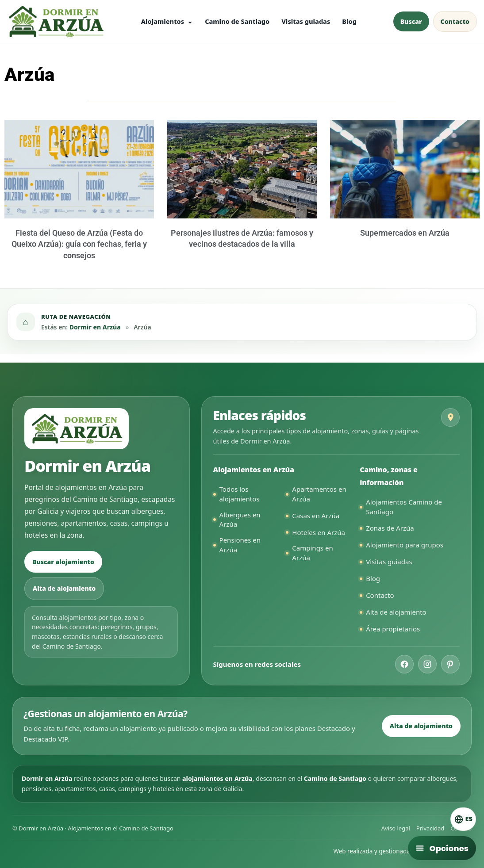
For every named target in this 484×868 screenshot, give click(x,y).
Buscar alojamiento (63, 562)
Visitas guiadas (306, 21)
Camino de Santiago (237, 21)
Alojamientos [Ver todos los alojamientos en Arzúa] (163, 21)
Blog (349, 21)
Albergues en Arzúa (240, 520)
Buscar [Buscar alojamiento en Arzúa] (411, 21)
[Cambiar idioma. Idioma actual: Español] (458, 818)
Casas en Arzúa (316, 516)
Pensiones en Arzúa (240, 545)
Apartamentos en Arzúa (319, 494)
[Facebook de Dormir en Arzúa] (404, 664)
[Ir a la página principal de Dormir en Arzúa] (56, 21)
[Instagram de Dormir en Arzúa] (427, 664)
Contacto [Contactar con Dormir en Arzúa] (455, 21)
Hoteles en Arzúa (319, 532)
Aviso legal (396, 828)
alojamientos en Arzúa (217, 778)
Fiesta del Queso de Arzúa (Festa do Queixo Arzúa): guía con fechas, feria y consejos (79, 244)
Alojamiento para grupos (405, 545)
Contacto (380, 595)
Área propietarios (393, 629)
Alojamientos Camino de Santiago (404, 507)
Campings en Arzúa (312, 553)
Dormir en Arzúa (95, 327)
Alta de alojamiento (64, 588)
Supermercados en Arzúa (405, 233)
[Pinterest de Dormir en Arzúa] (450, 664)
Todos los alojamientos (240, 494)
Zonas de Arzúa (390, 528)
